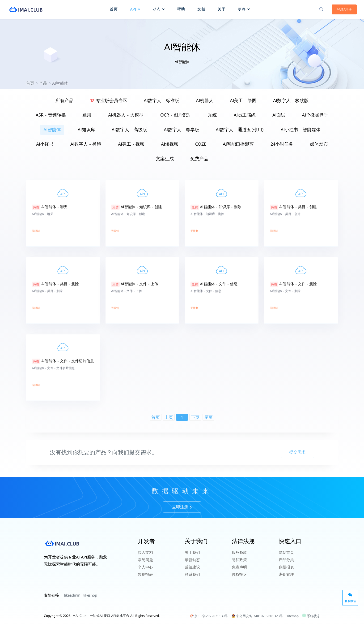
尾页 (208, 422)
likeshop (90, 599)
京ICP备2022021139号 (209, 620)
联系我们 (192, 574)
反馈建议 (192, 568)
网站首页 (286, 556)
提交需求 (297, 456)
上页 (169, 422)
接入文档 (145, 556)
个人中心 (145, 568)
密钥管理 (286, 574)
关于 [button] (222, 8)
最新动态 (192, 562)
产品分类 (286, 562)
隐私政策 (239, 562)
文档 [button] (201, 8)
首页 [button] (114, 8)
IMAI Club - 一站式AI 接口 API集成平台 (100, 620)
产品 (43, 83)
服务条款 (239, 556)
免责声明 (239, 568)
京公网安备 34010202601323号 (257, 620)
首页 (30, 83)
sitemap (293, 620)
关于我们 (192, 556)
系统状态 (312, 620)
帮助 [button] (181, 8)
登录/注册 (342, 9)
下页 (195, 422)
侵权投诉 (239, 574)
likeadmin (72, 599)
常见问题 (145, 562)
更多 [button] (244, 9)
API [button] (135, 9)
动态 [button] (159, 9)
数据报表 (145, 574)
